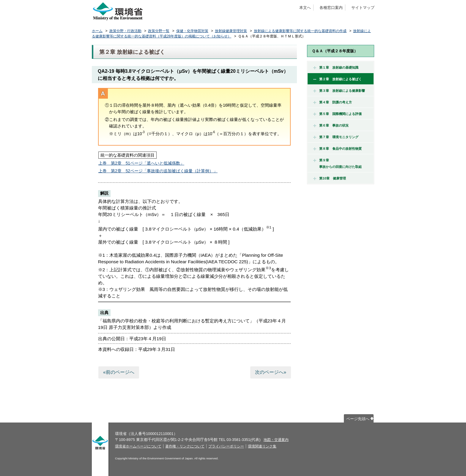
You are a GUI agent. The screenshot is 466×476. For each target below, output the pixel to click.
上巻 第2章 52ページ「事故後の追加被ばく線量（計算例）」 (158, 171)
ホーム (97, 31)
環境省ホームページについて (138, 446)
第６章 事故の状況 (331, 125)
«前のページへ (119, 372)
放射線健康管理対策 (231, 31)
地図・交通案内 (276, 440)
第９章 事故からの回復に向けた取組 (337, 163)
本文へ (305, 8)
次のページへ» (271, 372)
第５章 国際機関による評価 (337, 114)
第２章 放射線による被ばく (337, 79)
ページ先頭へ (358, 419)
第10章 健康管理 (330, 178)
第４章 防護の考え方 (333, 102)
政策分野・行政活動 (125, 31)
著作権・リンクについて (185, 446)
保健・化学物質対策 (192, 31)
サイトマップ (363, 8)
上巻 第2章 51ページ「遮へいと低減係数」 (141, 163)
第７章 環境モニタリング (336, 137)
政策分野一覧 (159, 31)
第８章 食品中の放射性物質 (337, 149)
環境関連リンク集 (262, 446)
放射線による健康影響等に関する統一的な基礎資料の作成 (300, 31)
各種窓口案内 (331, 8)
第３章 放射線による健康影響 (339, 91)
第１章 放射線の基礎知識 (336, 67)
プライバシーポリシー (226, 446)
